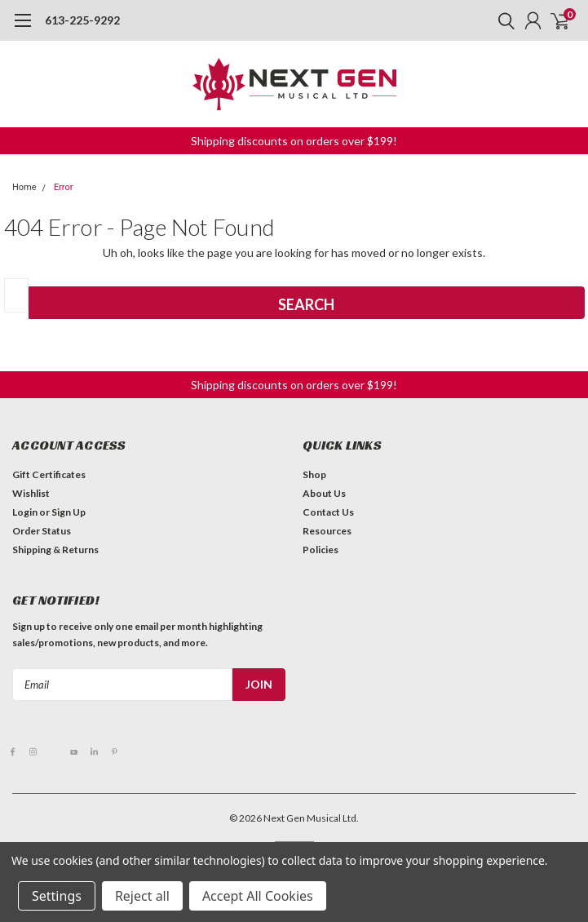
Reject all (142, 896)
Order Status (42, 531)
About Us (324, 493)
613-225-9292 (82, 20)
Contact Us (328, 512)
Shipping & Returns (55, 550)
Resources (327, 531)
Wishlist (31, 493)
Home (24, 187)
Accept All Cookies (258, 896)
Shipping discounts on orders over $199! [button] (294, 141)
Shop (314, 474)
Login (25, 512)
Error (64, 187)
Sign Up (69, 512)
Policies (321, 550)
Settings (57, 896)
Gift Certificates (49, 474)
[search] (502, 20)
